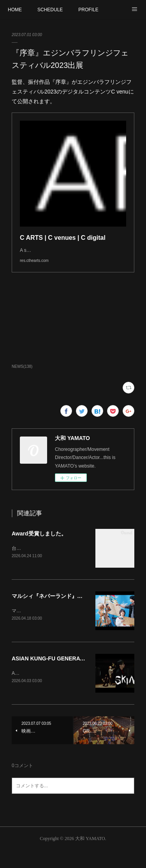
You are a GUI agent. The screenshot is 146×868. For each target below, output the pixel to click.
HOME (15, 10)
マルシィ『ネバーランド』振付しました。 (63, 612)
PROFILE (88, 10)
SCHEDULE (50, 10)
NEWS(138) (22, 382)
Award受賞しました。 (39, 549)
